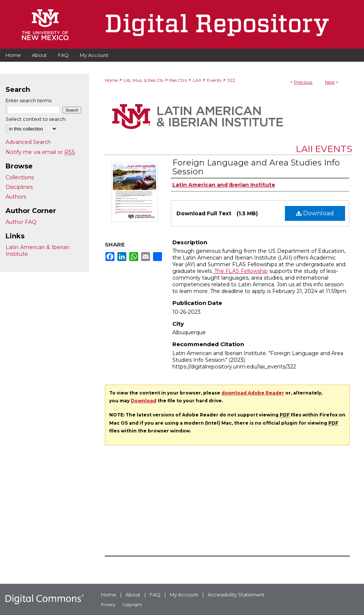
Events (214, 80)
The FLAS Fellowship (240, 271)
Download (315, 213)
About (133, 595)
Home (111, 80)
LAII (197, 80)
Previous (303, 82)
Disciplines (19, 187)
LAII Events (324, 149)
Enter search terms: (29, 100)
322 (231, 80)
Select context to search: (36, 119)
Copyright (132, 605)
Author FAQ (21, 222)
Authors (16, 197)
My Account (184, 595)
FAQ (155, 595)
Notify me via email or (40, 152)
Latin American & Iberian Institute (38, 251)
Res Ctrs (178, 80)
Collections (20, 177)
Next (330, 82)
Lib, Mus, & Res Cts (144, 80)
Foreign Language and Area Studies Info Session (256, 167)
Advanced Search (28, 142)
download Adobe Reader (253, 393)
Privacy (108, 605)
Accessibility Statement (236, 595)
